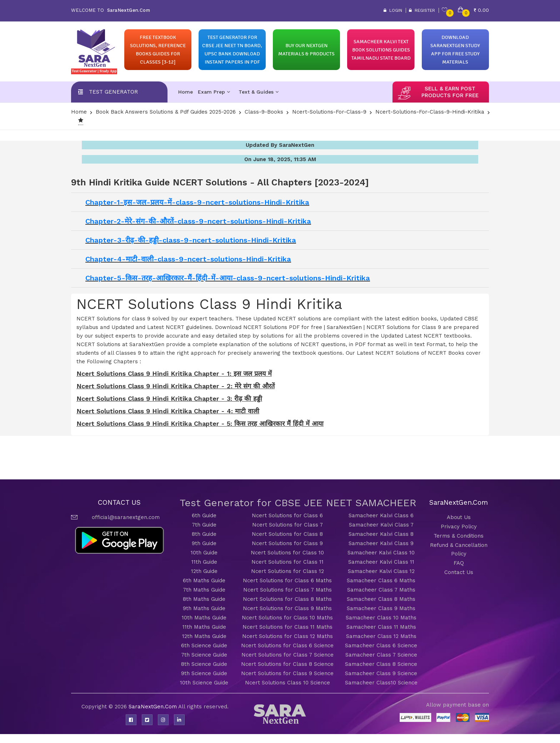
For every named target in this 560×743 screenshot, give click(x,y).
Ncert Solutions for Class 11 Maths (287, 627)
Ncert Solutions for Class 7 (287, 525)
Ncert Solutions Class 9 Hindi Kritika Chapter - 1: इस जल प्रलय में (174, 373)
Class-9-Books (264, 112)
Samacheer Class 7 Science (381, 655)
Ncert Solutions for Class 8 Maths (287, 599)
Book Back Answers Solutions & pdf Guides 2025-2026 (166, 112)
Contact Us (459, 572)
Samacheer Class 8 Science (381, 664)
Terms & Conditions (459, 536)
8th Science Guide (204, 664)
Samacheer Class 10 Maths (381, 618)
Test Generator (113, 92)
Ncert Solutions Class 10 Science (287, 683)
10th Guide (204, 553)
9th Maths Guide (204, 608)
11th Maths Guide (204, 627)
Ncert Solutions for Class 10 (287, 553)
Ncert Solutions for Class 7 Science (287, 655)
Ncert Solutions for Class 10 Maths (287, 618)
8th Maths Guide (204, 599)
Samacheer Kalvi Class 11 (381, 562)
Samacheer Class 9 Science (381, 673)
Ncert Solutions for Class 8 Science (287, 664)
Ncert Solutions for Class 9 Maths (287, 608)
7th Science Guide (204, 655)
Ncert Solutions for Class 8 (287, 534)
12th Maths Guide (204, 636)
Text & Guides (259, 92)
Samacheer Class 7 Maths (381, 590)
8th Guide (204, 534)
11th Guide (204, 562)
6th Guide (204, 515)
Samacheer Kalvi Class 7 (381, 525)
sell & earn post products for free (450, 92)
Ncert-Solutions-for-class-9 (329, 112)
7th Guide (204, 525)
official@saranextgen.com (126, 517)
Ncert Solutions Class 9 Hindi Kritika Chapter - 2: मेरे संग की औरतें (176, 386)
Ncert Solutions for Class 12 (287, 571)
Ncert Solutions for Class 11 (287, 562)
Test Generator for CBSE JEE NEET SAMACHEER (298, 503)
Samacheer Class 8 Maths (381, 599)
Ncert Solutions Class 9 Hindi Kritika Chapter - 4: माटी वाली (168, 411)
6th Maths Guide (204, 580)
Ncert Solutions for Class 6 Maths (287, 580)
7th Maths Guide (204, 590)
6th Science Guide (204, 645)
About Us (459, 517)
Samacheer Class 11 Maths (381, 627)
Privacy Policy (459, 527)
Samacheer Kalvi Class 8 (381, 534)
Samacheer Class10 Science (381, 683)
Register (422, 10)
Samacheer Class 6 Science (381, 645)
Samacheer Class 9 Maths (381, 608)
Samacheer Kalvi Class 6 (381, 515)
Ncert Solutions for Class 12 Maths (287, 636)
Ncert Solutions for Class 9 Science (287, 673)
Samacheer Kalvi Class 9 (381, 543)
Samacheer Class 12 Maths (381, 636)
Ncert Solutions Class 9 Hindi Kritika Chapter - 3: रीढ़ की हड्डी (169, 398)
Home (186, 92)
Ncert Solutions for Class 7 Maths (287, 590)
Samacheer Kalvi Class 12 (381, 571)
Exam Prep (214, 92)
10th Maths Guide (204, 618)
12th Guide (204, 571)
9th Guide (204, 543)
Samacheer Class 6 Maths (381, 580)
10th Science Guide (204, 683)
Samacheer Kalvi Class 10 (381, 553)
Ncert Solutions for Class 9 (287, 543)
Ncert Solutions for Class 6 (287, 515)
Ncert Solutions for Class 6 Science (287, 645)
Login (393, 10)
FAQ (459, 563)
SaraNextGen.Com (153, 707)
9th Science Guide (204, 673)
